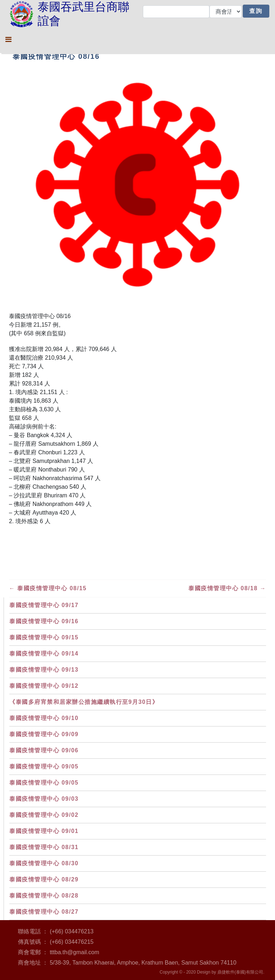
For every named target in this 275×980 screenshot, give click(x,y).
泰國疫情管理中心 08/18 (227, 588)
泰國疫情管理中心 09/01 (44, 831)
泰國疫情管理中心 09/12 (44, 686)
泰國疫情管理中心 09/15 (44, 637)
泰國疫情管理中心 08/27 (44, 912)
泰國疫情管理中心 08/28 (44, 896)
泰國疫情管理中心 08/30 (44, 863)
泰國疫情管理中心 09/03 (44, 799)
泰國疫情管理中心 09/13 (44, 670)
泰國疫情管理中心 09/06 (44, 750)
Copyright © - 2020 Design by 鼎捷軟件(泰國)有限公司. (212, 972)
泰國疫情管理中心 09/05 (44, 766)
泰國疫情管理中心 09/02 (44, 815)
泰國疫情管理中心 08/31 (44, 847)
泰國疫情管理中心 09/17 (44, 605)
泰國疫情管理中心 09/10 (44, 718)
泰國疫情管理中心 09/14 (44, 654)
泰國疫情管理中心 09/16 (44, 621)
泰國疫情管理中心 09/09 (44, 734)
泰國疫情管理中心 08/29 (44, 879)
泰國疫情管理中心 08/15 (48, 588)
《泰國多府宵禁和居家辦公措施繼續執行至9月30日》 (84, 702)
